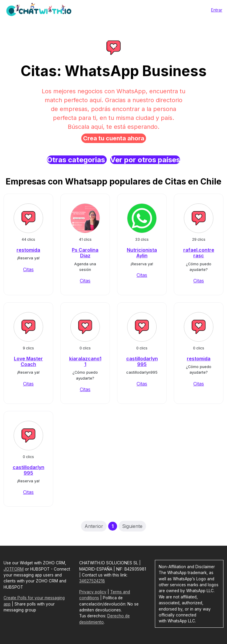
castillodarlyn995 (142, 361)
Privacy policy (93, 592)
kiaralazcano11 (85, 361)
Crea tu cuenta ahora (114, 138)
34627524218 (92, 581)
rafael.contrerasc (199, 253)
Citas (28, 269)
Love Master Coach (28, 361)
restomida (28, 250)
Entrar (217, 10)
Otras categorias (77, 160)
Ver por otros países (145, 160)
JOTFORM (14, 569)
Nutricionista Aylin (142, 253)
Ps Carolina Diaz (85, 253)
